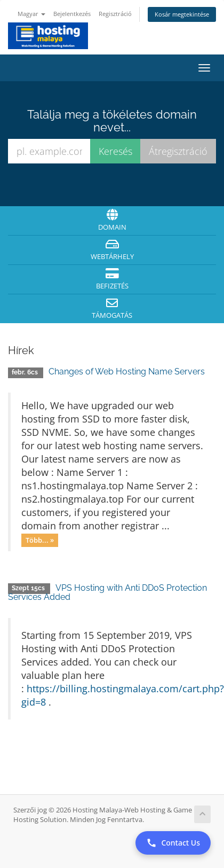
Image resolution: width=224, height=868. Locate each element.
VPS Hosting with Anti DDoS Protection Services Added (107, 593)
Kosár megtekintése (182, 14)
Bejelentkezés (72, 14)
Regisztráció (115, 14)
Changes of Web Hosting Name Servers (127, 372)
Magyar (31, 14)
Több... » (40, 540)
